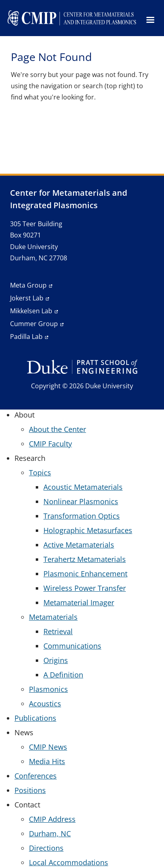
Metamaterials (53, 617)
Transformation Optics (82, 516)
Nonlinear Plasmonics (81, 501)
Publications (35, 718)
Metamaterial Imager (79, 602)
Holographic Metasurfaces (88, 530)
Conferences (36, 776)
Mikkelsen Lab (31, 311)
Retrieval (58, 631)
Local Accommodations (69, 862)
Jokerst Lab (27, 298)
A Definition (63, 675)
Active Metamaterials (79, 545)
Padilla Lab (26, 337)
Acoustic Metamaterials (83, 487)
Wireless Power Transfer (85, 588)
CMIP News (48, 747)
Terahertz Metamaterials (85, 559)
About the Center (57, 429)
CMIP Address (52, 819)
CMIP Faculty (50, 444)
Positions (30, 790)
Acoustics (45, 704)
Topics (40, 473)
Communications (72, 646)
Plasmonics (48, 689)
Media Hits (47, 761)
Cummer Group (34, 324)
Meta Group (28, 285)
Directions (46, 848)
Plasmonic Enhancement (85, 574)
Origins (56, 660)
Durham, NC (50, 834)
